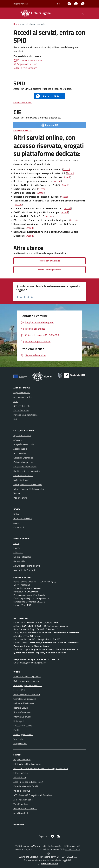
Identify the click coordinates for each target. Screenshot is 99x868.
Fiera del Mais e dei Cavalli (26, 786)
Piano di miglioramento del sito (28, 685)
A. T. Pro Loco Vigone (23, 800)
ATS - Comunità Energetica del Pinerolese (33, 795)
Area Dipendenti (21, 813)
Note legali (18, 721)
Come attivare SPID (23, 102)
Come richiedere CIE (23, 130)
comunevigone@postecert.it (32, 595)
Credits (17, 730)
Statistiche (18, 739)
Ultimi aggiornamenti (23, 734)
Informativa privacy (22, 717)
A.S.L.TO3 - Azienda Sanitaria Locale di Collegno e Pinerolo (41, 768)
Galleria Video (20, 561)
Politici (16, 419)
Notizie (17, 514)
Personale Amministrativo (25, 415)
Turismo (17, 493)
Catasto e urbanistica (23, 458)
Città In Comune (73, 849)
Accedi (66, 169)
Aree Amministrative (23, 397)
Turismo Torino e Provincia (25, 809)
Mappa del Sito (20, 743)
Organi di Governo (22, 393)
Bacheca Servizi (21, 708)
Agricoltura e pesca (22, 435)
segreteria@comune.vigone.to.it (34, 598)
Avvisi (16, 523)
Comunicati (19, 527)
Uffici (16, 401)
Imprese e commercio (23, 475)
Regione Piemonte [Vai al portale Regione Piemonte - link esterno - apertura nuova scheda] (21, 4)
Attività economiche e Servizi (27, 566)
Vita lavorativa (20, 498)
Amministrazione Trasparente (27, 677)
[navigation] (6, 13)
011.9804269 (23, 585)
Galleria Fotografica (22, 557)
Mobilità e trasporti (22, 480)
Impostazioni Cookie (23, 726)
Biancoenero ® (31, 860)
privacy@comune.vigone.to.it (33, 663)
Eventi (16, 543)
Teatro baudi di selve (23, 518)
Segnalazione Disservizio (25, 699)
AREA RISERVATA (48, 864)
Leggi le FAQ (19, 690)
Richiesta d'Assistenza (24, 703)
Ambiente (18, 440)
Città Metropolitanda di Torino (27, 764)
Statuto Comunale (22, 712)
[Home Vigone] (35, 13)
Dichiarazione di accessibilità (26, 681)
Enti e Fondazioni (21, 410)
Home (16, 24)
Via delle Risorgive (22, 791)
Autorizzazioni (20, 453)
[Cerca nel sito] (82, 13)
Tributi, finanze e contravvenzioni (29, 489)
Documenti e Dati (21, 406)
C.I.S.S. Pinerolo (20, 773)
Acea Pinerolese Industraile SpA (28, 782)
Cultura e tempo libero (24, 462)
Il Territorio (18, 552)
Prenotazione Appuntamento (27, 694)
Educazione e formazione (25, 467)
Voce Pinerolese (21, 804)
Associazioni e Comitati (24, 570)
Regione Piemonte (22, 760)
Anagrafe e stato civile (24, 444)
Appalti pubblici (20, 449)
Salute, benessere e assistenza (28, 484)
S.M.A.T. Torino (20, 777)
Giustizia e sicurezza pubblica (27, 471)
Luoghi (16, 548)
